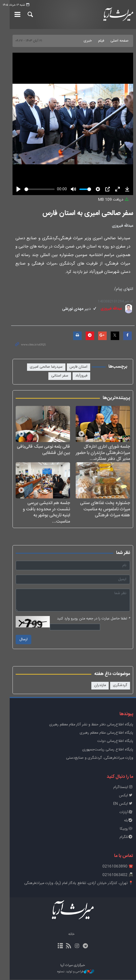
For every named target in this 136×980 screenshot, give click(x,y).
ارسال (14, 640)
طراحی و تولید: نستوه (71, 972)
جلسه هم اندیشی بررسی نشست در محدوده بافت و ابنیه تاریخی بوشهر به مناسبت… (37, 516)
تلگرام (126, 837)
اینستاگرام (123, 788)
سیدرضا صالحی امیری (46, 367)
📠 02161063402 (118, 875)
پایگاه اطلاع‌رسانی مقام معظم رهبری (106, 733)
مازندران (100, 686)
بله (129, 821)
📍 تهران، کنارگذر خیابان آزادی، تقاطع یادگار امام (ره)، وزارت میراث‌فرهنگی (79, 884)
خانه (67, 935)
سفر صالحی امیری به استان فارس (88, 213)
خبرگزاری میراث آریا (114, 15)
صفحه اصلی (119, 41)
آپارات (126, 813)
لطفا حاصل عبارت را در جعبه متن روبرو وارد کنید (93, 619)
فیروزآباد (17, 367)
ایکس (126, 796)
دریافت (114, 200)
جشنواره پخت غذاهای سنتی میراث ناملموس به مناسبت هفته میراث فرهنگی (102, 516)
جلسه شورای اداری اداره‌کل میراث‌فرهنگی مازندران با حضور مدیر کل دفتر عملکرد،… (103, 456)
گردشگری (120, 686)
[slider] (34, 189)
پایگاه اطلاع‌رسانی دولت (115, 741)
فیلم (101, 41)
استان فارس (79, 367)
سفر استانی (79, 376)
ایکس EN (123, 804)
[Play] (9, 189)
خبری (88, 41)
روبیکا (126, 829)
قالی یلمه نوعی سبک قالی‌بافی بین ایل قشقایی (39, 453)
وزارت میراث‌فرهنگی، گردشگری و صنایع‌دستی (100, 758)
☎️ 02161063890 (118, 867)
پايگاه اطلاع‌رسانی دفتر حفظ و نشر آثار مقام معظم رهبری (91, 725)
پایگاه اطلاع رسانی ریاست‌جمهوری (108, 750)
